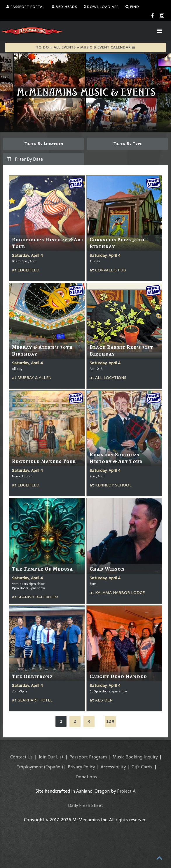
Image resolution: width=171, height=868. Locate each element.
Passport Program (88, 757)
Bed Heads (64, 7)
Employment (30, 767)
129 (110, 721)
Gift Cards (142, 767)
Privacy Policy (81, 767)
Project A (126, 791)
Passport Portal (26, 7)
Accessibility (113, 767)
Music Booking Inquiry (135, 757)
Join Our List (51, 757)
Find (132, 7)
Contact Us (21, 757)
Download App (101, 7)
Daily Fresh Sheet (85, 805)
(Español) (54, 767)
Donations (86, 777)
